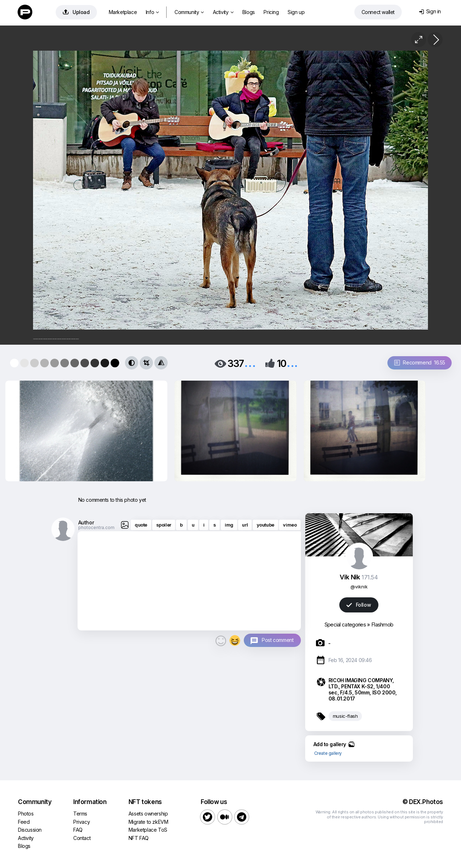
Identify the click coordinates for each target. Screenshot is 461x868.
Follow (359, 605)
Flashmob (382, 624)
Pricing (271, 12)
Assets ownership (148, 814)
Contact (82, 838)
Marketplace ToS (148, 830)
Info (152, 12)
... (250, 363)
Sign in (430, 11)
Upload (76, 12)
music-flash (345, 716)
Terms (80, 814)
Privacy (82, 822)
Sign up (296, 12)
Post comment (278, 640)
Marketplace (123, 12)
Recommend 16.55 (420, 362)
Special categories (345, 624)
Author (86, 522)
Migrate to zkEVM (148, 822)
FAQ (78, 830)
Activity (223, 12)
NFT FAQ (139, 838)
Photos (26, 814)
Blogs (249, 12)
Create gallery (328, 753)
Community (189, 12)
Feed (24, 822)
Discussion (30, 830)
